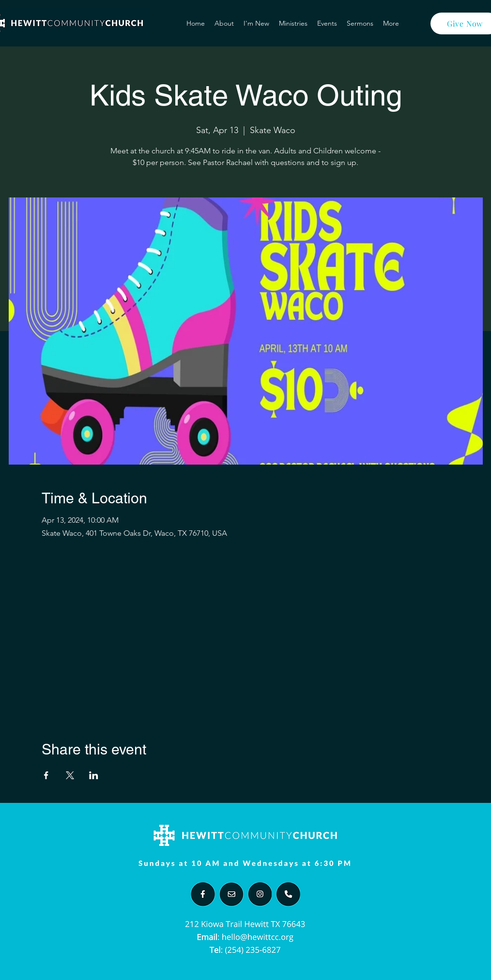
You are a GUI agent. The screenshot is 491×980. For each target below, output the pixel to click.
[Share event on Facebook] (46, 775)
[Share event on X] (70, 775)
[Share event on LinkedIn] (94, 775)
